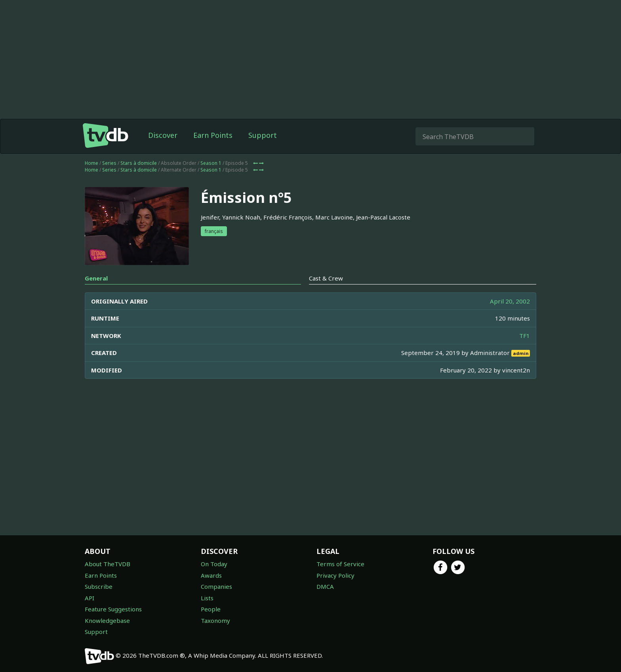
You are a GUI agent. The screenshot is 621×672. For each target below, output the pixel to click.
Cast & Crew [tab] (326, 278)
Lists (207, 598)
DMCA (325, 586)
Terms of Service (340, 564)
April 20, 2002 (510, 301)
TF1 (525, 336)
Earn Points (213, 135)
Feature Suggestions (113, 609)
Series (109, 163)
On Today (214, 564)
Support (263, 135)
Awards (211, 575)
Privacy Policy (335, 575)
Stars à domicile (139, 163)
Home (91, 163)
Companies (216, 586)
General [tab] (96, 278)
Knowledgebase (107, 620)
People (211, 609)
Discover (163, 135)
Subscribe (99, 586)
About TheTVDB (108, 564)
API (90, 598)
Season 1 (211, 163)
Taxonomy (215, 620)
